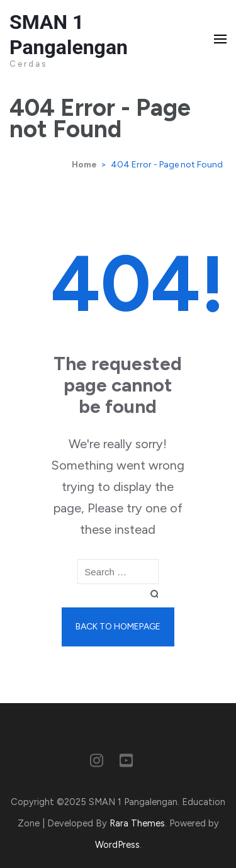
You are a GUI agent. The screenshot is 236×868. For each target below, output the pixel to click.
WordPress (117, 845)
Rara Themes (137, 823)
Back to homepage (118, 627)
